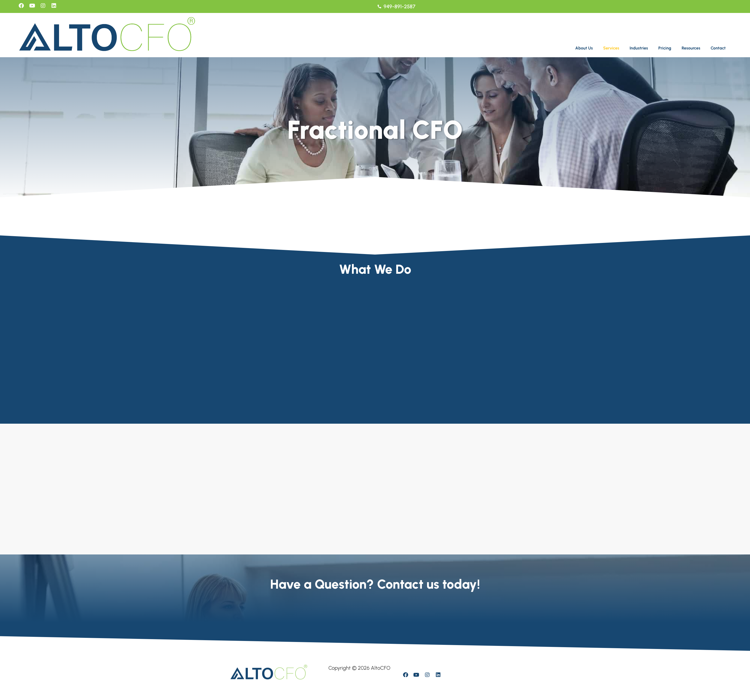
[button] (585, 48)
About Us (584, 48)
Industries (639, 48)
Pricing (665, 48)
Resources (691, 48)
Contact (718, 48)
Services (611, 48)
